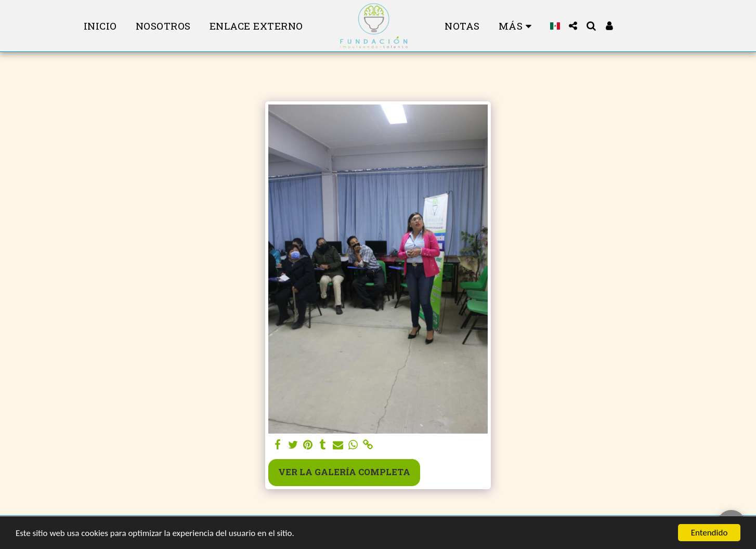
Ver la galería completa (344, 472)
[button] (573, 26)
